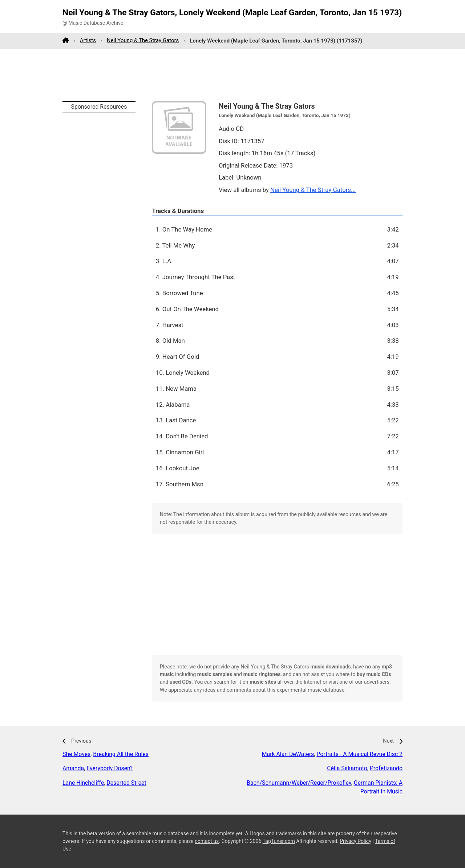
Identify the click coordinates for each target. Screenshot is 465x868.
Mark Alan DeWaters (288, 754)
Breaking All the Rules (121, 754)
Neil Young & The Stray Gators (143, 40)
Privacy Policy (355, 841)
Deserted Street (126, 783)
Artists (88, 40)
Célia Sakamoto (347, 768)
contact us (207, 841)
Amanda (73, 768)
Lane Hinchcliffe (83, 783)
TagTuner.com (279, 841)
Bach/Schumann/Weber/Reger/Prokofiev (299, 783)
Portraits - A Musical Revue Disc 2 (359, 754)
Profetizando (386, 768)
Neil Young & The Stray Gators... (313, 190)
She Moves (76, 754)
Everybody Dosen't (110, 768)
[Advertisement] (232, 75)
